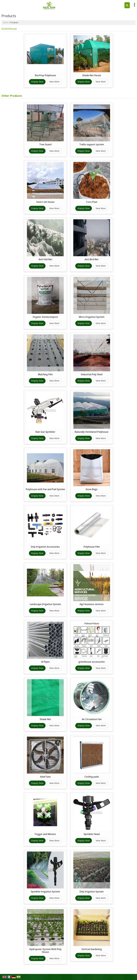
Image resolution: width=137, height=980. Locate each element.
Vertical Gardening (92, 949)
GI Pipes (45, 662)
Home (6, 23)
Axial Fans (45, 777)
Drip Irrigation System (92, 892)
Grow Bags (92, 489)
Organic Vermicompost (45, 317)
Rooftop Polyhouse (45, 75)
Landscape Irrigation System (45, 604)
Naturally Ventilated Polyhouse (92, 432)
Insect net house (45, 202)
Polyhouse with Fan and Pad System (45, 489)
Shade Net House (92, 75)
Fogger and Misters (45, 834)
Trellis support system (92, 145)
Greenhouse (9, 29)
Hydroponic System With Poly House (45, 951)
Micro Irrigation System (92, 317)
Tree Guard (45, 145)
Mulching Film (45, 374)
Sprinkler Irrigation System (45, 892)
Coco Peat (92, 202)
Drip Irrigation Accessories (45, 547)
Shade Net (45, 719)
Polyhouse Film (92, 547)
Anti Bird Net (92, 259)
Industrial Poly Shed (92, 374)
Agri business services (92, 604)
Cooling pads (92, 777)
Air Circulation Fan (92, 719)
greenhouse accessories (92, 662)
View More (54, 82)
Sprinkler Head (92, 834)
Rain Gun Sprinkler (45, 432)
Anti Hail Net (45, 259)
